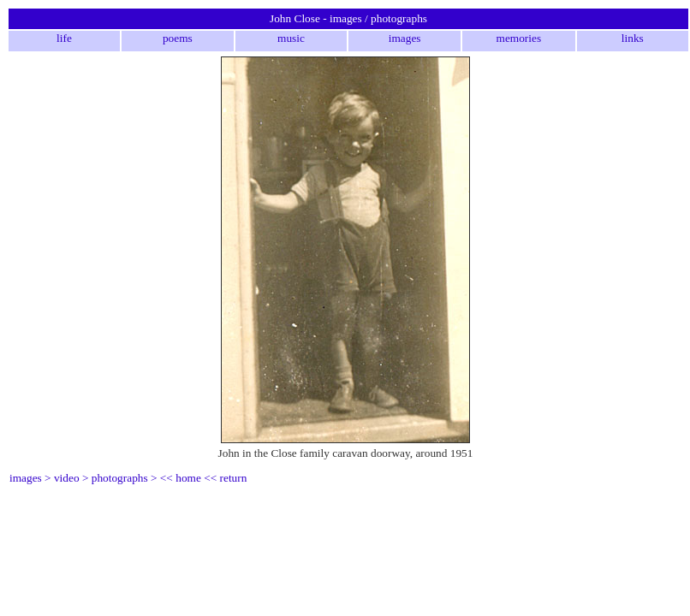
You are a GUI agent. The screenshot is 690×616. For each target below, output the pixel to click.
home (188, 478)
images (405, 38)
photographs (120, 478)
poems (178, 38)
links (633, 38)
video (67, 478)
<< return (225, 478)
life (64, 38)
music (291, 38)
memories (519, 38)
